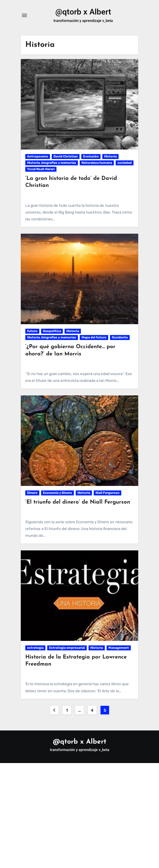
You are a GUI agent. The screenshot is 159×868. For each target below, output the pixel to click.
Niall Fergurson (108, 493)
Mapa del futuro (94, 338)
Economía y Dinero (57, 493)
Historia (110, 157)
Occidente (120, 338)
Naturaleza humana (97, 163)
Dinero (32, 493)
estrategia (35, 648)
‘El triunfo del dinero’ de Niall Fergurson (78, 503)
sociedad (125, 163)
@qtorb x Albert (83, 12)
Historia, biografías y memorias (52, 163)
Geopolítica (52, 332)
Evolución (91, 157)
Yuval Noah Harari (41, 170)
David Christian (66, 157)
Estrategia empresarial (67, 648)
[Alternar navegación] (24, 16)
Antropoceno (38, 157)
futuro (32, 332)
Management (119, 648)
